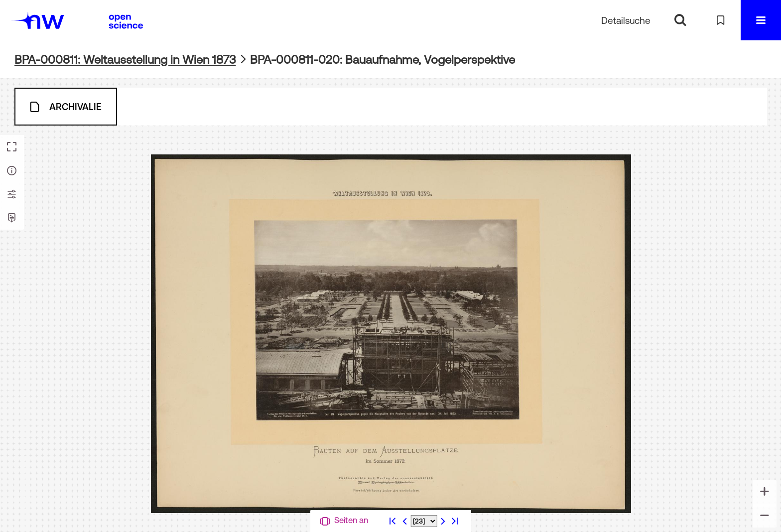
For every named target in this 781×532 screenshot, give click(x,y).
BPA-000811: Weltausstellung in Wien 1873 (125, 60)
